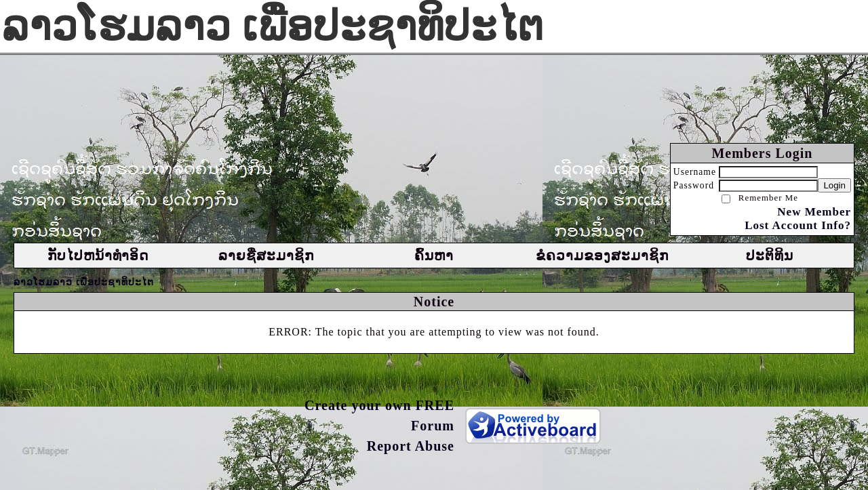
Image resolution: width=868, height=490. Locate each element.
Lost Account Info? (798, 225)
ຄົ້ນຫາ (434, 256)
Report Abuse (411, 446)
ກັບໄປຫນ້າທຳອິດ (98, 256)
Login (834, 185)
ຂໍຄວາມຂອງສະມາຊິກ (602, 256)
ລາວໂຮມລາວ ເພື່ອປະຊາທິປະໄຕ (84, 282)
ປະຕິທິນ (770, 256)
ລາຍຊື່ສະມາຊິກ (266, 256)
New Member (814, 212)
